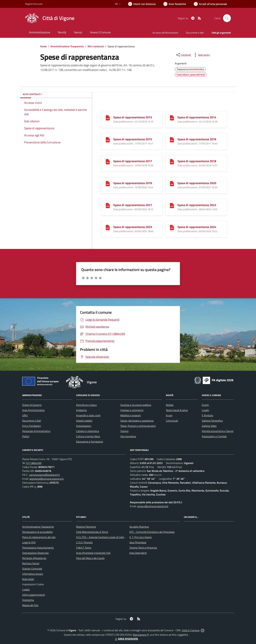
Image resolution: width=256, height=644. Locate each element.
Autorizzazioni (84, 426)
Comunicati (172, 421)
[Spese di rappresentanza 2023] (108, 227)
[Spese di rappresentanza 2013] (108, 118)
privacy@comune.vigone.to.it (153, 506)
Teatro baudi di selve (177, 410)
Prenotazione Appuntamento (38, 548)
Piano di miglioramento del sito (39, 537)
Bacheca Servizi (31, 563)
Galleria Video (209, 426)
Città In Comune (191, 630)
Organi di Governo (32, 405)
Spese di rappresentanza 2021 (133, 205)
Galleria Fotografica (212, 421)
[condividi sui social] (183, 55)
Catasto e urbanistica (88, 431)
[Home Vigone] (50, 18)
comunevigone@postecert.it (44, 475)
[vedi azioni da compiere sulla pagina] (201, 55)
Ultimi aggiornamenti (34, 595)
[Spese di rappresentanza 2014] (172, 118)
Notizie (170, 405)
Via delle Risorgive (139, 527)
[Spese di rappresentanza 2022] (172, 205)
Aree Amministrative (33, 410)
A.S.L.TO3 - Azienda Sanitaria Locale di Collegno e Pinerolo (108, 537)
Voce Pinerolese (138, 542)
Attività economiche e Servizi (218, 431)
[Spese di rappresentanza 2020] (172, 183)
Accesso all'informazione (165, 33)
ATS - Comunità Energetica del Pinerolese (152, 532)
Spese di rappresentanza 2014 (197, 117)
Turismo (124, 431)
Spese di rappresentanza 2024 (197, 227)
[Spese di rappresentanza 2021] (108, 205)
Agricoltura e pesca (86, 405)
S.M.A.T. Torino (84, 548)
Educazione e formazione (90, 442)
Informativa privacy (33, 574)
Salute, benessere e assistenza (137, 421)
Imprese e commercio (132, 410)
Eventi (205, 405)
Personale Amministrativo (36, 431)
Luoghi (205, 410)
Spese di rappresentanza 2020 (197, 183)
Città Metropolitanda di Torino (92, 532)
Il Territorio (207, 415)
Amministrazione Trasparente (67, 46)
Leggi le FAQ (29, 542)
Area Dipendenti (138, 553)
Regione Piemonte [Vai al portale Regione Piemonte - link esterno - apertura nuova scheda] (34, 4)
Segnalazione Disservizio (35, 553)
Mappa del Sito (30, 605)
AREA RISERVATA (126, 639)
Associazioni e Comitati (214, 436)
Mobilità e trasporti (131, 415)
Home (43, 46)
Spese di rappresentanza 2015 (133, 139)
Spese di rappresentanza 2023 (133, 227)
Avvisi (169, 415)
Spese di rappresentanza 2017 (133, 161)
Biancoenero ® (141, 635)
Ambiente (81, 410)
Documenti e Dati (32, 421)
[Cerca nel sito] (227, 18)
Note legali (28, 579)
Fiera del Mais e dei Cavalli (90, 558)
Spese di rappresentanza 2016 (197, 139)
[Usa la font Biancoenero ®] (142, 4)
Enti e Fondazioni (32, 426)
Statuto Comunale (32, 569)
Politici (26, 436)
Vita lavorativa (128, 436)
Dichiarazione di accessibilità (37, 532)
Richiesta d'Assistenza (34, 558)
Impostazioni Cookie (33, 584)
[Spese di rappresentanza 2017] (108, 161)
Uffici (25, 415)
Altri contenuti (96, 46)
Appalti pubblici (84, 421)
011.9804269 (34, 463)
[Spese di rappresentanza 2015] (108, 140)
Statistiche (28, 600)
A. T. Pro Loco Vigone (140, 537)
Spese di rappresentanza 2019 (133, 183)
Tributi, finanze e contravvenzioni (138, 426)
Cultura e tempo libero (88, 436)
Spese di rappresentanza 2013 (133, 117)
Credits (26, 590)
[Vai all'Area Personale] (210, 4)
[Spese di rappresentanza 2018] (172, 161)
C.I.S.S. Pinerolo (84, 542)
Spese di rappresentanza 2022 (197, 205)
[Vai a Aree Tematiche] (175, 4)
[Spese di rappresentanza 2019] (108, 183)
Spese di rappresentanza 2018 (197, 161)
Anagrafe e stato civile (88, 415)
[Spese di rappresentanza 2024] (172, 227)
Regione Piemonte (86, 527)
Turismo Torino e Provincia (143, 548)
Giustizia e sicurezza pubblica (136, 405)
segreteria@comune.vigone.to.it (47, 479)
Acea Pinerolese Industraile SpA (93, 553)
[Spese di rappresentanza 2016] (172, 140)
